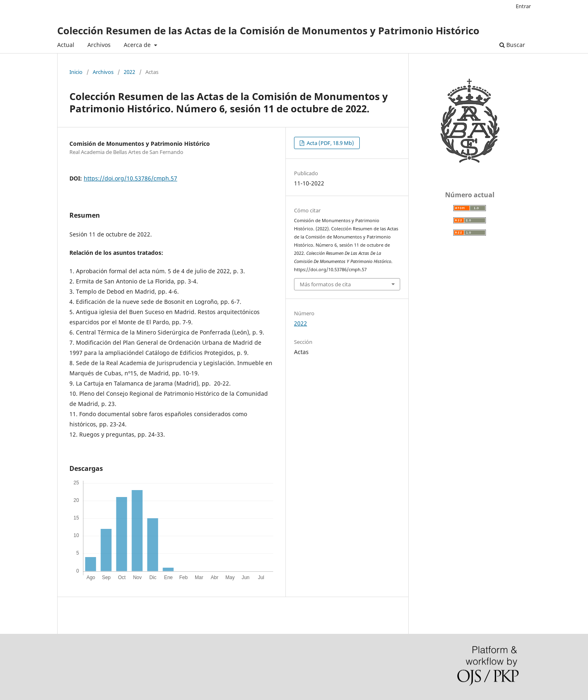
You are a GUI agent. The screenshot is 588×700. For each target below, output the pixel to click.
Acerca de (138, 45)
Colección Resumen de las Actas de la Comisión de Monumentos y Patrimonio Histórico (268, 30)
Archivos (99, 45)
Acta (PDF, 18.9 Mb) (330, 143)
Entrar (523, 6)
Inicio (76, 72)
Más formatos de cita (325, 284)
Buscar (512, 45)
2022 (129, 72)
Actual (66, 45)
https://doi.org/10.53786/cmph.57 (130, 178)
